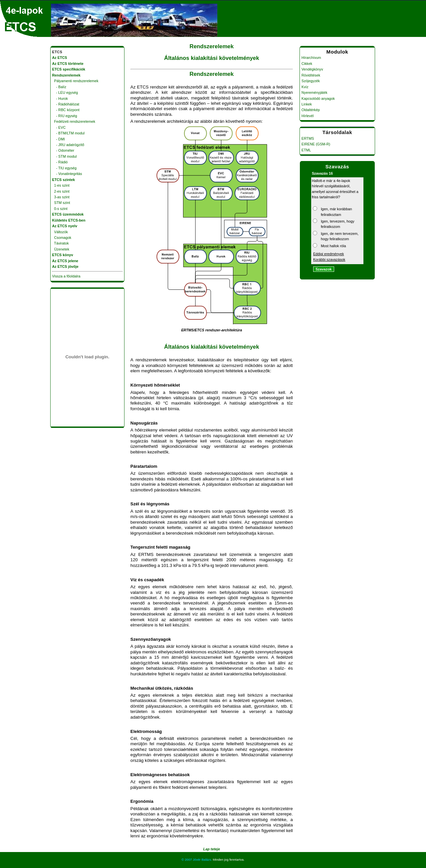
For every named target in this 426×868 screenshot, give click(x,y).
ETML (306, 150)
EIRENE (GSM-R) (316, 144)
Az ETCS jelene (65, 261)
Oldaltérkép (311, 110)
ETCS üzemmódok (68, 214)
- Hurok (60, 98)
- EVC (59, 127)
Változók (60, 232)
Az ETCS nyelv (65, 226)
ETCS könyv (63, 255)
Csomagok (62, 238)
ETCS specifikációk (69, 69)
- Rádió (60, 162)
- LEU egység (65, 92)
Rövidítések (311, 75)
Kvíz (305, 87)
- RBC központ (66, 110)
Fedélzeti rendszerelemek (74, 121)
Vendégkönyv (312, 69)
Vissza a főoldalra (66, 276)
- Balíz (59, 87)
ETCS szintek (64, 180)
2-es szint (61, 191)
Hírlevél (308, 116)
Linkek (307, 104)
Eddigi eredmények (328, 254)
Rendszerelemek (212, 46)
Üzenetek (61, 249)
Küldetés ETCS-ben (69, 220)
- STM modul (65, 156)
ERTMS (308, 138)
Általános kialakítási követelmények (212, 58)
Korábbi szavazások (329, 260)
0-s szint (60, 209)
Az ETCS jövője (65, 266)
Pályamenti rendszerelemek (75, 81)
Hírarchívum (311, 58)
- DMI (59, 139)
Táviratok (61, 243)
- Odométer (63, 150)
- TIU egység (65, 168)
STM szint (61, 203)
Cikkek (307, 64)
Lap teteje (212, 849)
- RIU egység (65, 116)
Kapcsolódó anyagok (318, 98)
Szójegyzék (311, 81)
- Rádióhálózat (66, 104)
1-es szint (61, 185)
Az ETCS (60, 58)
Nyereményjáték (315, 92)
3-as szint (61, 197)
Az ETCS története (68, 64)
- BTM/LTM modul (69, 133)
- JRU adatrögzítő (68, 145)
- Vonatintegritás (67, 174)
